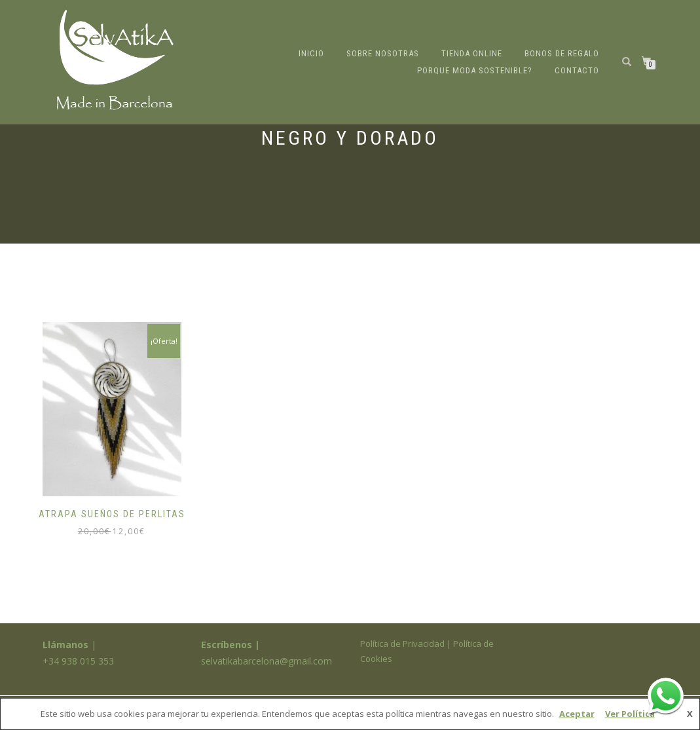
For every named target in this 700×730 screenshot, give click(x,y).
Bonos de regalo (562, 53)
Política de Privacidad (402, 644)
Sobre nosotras (383, 53)
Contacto (577, 70)
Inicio (311, 53)
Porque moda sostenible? (475, 70)
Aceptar (577, 714)
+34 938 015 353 (78, 661)
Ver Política (630, 714)
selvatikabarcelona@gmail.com (267, 661)
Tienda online (472, 53)
